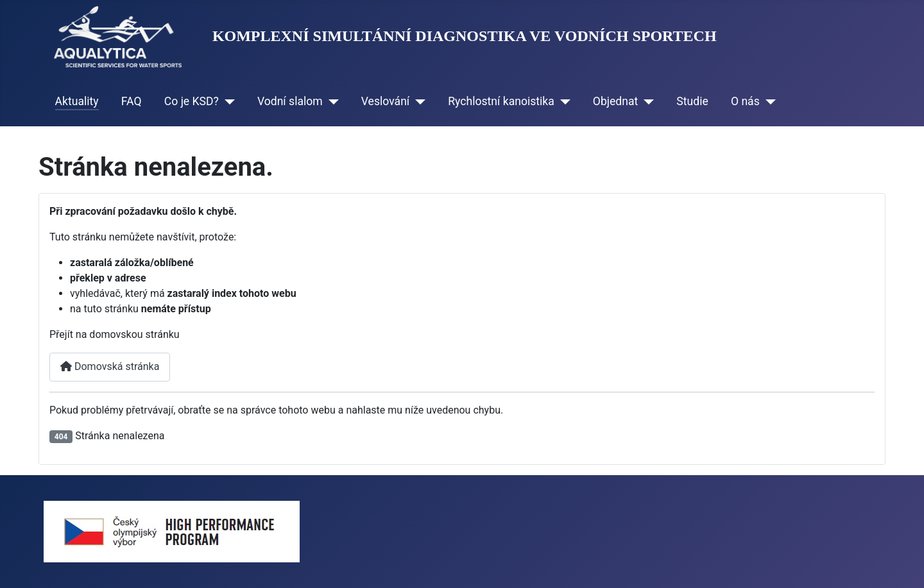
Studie (692, 101)
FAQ (132, 101)
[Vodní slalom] (331, 101)
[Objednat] (646, 101)
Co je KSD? (192, 101)
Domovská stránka (110, 366)
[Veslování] (417, 101)
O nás (745, 101)
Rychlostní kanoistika (501, 101)
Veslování (385, 101)
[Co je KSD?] (227, 101)
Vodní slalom (290, 101)
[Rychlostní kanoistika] (562, 101)
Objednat (616, 101)
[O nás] (768, 101)
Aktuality (77, 101)
